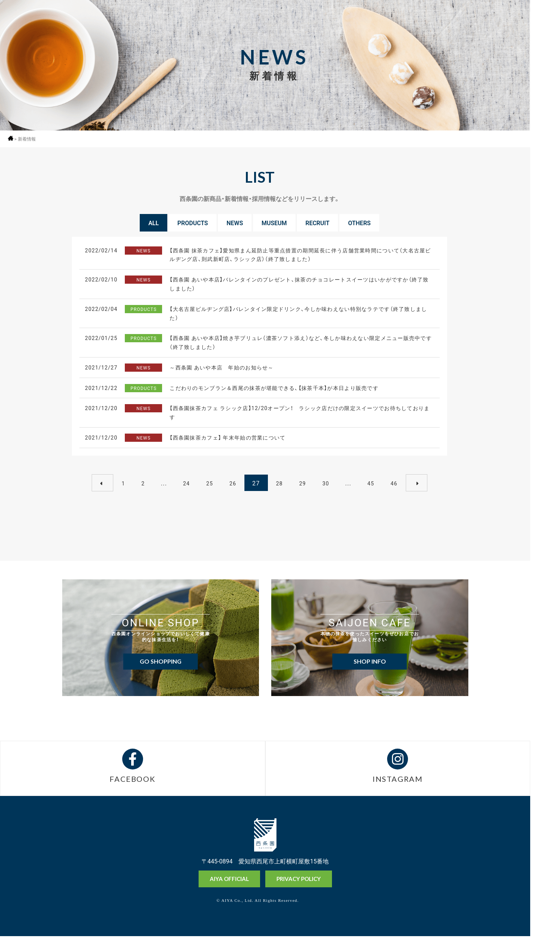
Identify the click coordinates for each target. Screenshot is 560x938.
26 (233, 482)
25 (209, 482)
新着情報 (29, 139)
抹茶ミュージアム (545, 904)
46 (394, 482)
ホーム (12, 138)
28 (279, 482)
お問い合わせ (545, 930)
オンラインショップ (545, 876)
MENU (545, 20)
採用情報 (545, 40)
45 (371, 482)
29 (303, 482)
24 (186, 482)
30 (326, 482)
